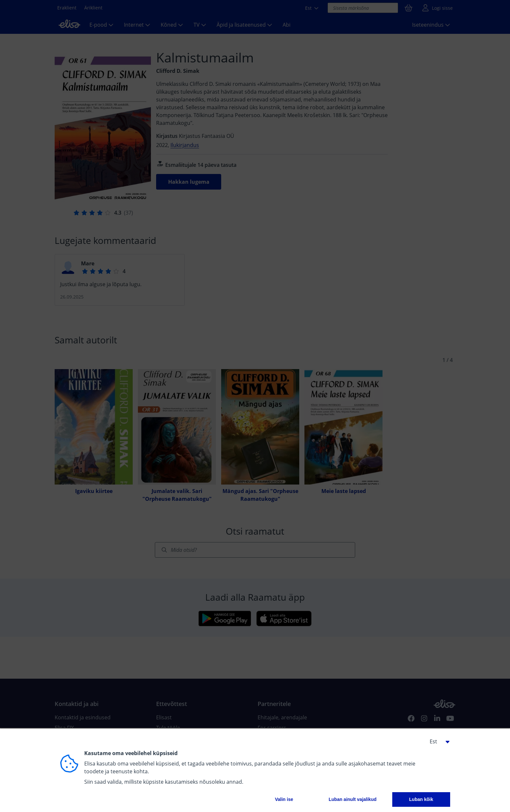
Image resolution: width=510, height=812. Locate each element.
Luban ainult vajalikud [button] (352, 799)
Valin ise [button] (284, 799)
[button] (437, 741)
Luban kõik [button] (421, 799)
